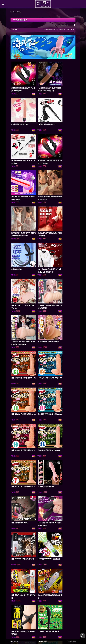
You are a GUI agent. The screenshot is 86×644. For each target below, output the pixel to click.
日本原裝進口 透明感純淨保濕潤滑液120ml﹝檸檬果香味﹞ (62, 506)
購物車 (43, 641)
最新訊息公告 (55, 561)
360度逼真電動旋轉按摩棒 (62, 81)
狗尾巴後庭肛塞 (38, 171)
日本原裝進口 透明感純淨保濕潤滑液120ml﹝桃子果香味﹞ (22, 536)
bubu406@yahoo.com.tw (45, 605)
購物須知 (42, 561)
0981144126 (45, 602)
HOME (15, 12)
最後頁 (66, 547)
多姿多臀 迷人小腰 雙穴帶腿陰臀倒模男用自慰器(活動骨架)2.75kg (62, 536)
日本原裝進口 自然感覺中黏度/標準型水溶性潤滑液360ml (22, 476)
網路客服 (72, 641)
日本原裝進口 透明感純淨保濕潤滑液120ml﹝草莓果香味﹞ (22, 506)
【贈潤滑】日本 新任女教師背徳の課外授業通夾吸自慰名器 (62, 204)
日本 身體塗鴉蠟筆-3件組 (21, 322)
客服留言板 (30, 566)
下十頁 (60, 547)
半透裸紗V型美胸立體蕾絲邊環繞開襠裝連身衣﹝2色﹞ (42, 144)
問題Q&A (18, 566)
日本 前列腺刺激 (59, 382)
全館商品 (31, 561)
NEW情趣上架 (18, 561)
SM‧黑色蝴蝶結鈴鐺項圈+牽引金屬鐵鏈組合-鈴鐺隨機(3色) (62, 174)
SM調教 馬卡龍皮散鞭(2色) (22, 111)
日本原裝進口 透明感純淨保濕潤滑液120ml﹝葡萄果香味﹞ (42, 506)
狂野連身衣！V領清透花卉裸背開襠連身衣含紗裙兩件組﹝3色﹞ (62, 144)
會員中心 (42, 566)
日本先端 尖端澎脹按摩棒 (61, 292)
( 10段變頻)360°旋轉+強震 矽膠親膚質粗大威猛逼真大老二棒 (42, 83)
